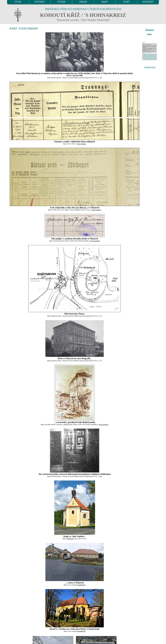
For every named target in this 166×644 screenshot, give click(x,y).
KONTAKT (148, 2)
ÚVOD (18, 2)
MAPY (105, 2)
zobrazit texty (150, 67)
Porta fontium (81, 144)
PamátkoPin (81, 585)
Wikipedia (70, 539)
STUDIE (61, 2)
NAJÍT (126, 2)
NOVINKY (40, 2)
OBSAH (83, 2)
